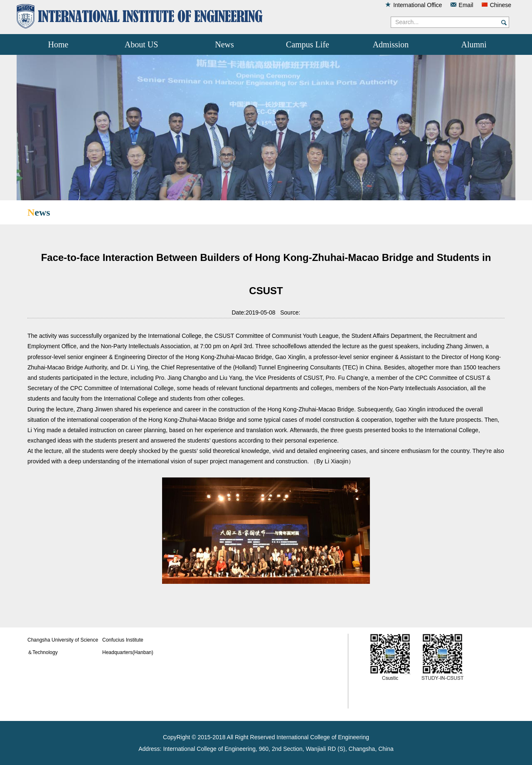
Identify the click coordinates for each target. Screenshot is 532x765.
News (224, 44)
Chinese (501, 5)
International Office (417, 5)
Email (466, 5)
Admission (391, 44)
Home (58, 44)
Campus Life (308, 44)
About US (142, 44)
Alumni (474, 44)
